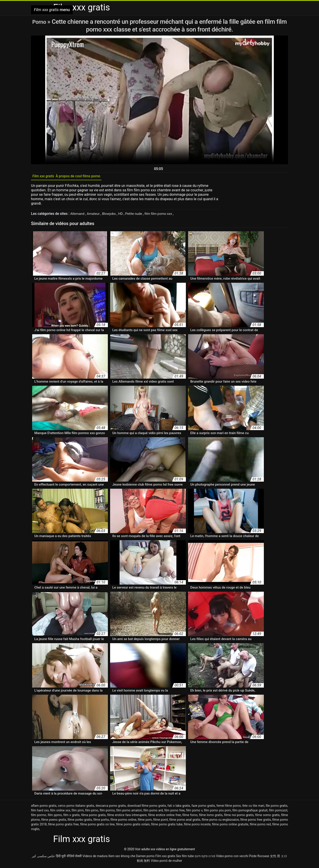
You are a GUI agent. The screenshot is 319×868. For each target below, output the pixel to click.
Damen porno (145, 858)
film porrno (39, 817)
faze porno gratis (203, 807)
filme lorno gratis (211, 817)
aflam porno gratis (44, 807)
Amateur (95, 215)
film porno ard (153, 812)
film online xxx (60, 812)
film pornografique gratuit (250, 812)
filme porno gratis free (63, 826)
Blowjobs (111, 215)
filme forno (190, 817)
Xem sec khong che (122, 858)
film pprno (55, 817)
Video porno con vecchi (232, 858)
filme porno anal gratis (185, 821)
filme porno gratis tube (167, 826)
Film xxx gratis (165, 858)
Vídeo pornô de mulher (166, 862)
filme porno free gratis (256, 821)
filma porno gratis (93, 817)
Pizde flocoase (259, 858)
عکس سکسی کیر (43, 858)
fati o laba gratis (179, 807)
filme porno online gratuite (230, 826)
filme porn (145, 821)
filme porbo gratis (80, 821)
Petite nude (137, 215)
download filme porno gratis (147, 807)
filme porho (101, 821)
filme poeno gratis (54, 821)
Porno (40, 22)
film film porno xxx (163, 215)
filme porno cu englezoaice (220, 821)
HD (123, 215)
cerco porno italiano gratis (76, 807)
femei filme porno (229, 807)
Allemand (78, 215)
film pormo (107, 812)
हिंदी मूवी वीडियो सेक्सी (69, 858)
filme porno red (260, 826)
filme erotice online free (165, 817)
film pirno (92, 812)
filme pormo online (124, 821)
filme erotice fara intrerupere (127, 817)
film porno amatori (129, 812)
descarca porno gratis (111, 807)
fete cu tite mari (253, 807)
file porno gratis (276, 807)
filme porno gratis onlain (133, 826)
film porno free (175, 812)
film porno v (194, 812)
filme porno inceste (197, 826)
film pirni (78, 812)
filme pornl (160, 821)
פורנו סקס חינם (205, 858)
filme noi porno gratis (239, 817)
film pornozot (278, 812)
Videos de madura (95, 858)
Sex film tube (185, 858)
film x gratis (72, 817)
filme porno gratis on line (97, 826)
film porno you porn (217, 812)
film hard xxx (40, 812)
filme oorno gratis (267, 817)
